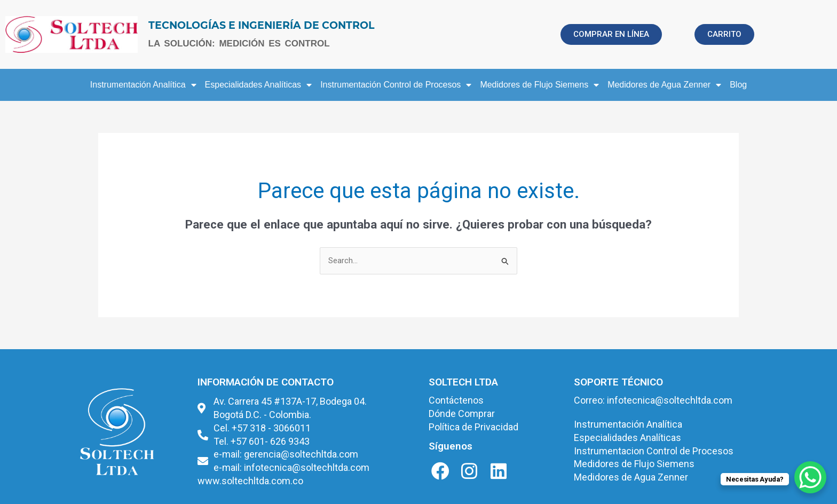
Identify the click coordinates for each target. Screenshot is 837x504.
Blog (738, 85)
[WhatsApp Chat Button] (810, 477)
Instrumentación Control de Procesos (396, 85)
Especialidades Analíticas (259, 85)
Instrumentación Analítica (143, 85)
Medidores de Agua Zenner (664, 85)
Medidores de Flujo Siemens (539, 85)
